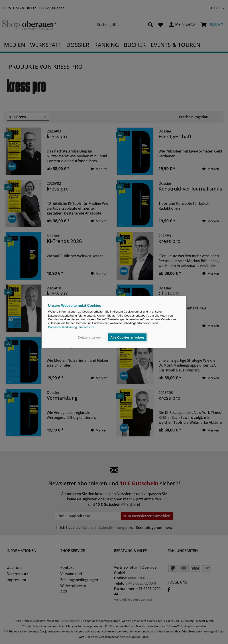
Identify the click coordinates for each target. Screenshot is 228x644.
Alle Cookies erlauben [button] (127, 337)
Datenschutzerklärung (63, 327)
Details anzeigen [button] (90, 337)
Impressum (87, 327)
